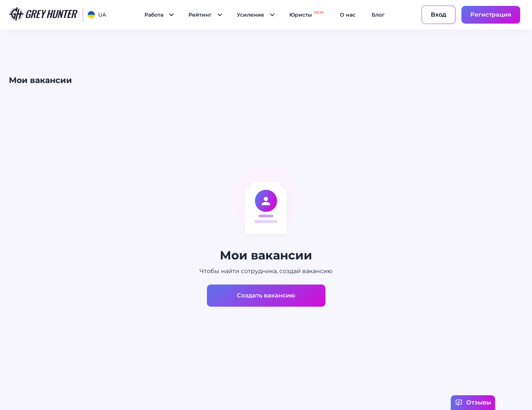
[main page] (44, 15)
